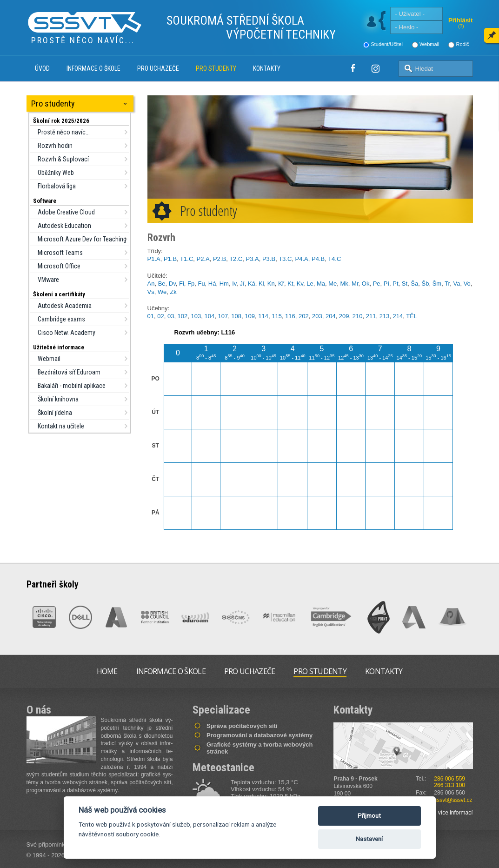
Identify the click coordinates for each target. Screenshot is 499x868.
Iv (234, 284)
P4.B (318, 259)
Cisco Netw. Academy (67, 333)
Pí (386, 284)
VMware (48, 280)
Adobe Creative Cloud (66, 212)
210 (358, 316)
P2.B (220, 259)
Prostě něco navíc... (64, 132)
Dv (172, 284)
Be (162, 284)
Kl (261, 284)
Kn (271, 284)
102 (183, 316)
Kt (290, 284)
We (162, 292)
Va (456, 284)
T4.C (334, 259)
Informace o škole (93, 68)
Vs (151, 292)
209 (344, 316)
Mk (344, 284)
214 (398, 316)
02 (160, 316)
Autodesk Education (64, 226)
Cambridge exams (61, 319)
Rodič (462, 44)
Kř (281, 284)
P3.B (269, 259)
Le (310, 284)
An (151, 284)
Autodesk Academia (65, 306)
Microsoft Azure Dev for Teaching (82, 239)
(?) (461, 26)
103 (196, 316)
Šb (426, 284)
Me (333, 284)
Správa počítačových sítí (242, 726)
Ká (252, 284)
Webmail (429, 44)
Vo (467, 284)
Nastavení (369, 839)
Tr (447, 284)
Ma (321, 284)
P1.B (170, 259)
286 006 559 (449, 779)
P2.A (203, 259)
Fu (201, 284)
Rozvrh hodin (55, 146)
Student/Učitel (386, 44)
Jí (242, 284)
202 (304, 316)
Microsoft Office (59, 266)
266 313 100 (449, 785)
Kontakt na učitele (61, 426)
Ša (414, 284)
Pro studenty (216, 68)
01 (151, 316)
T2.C (236, 259)
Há (212, 284)
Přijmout (369, 816)
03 (171, 316)
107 (223, 316)
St (405, 284)
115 (277, 316)
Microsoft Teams (60, 253)
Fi (182, 284)
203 (317, 316)
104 (209, 316)
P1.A (154, 259)
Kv (300, 284)
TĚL (412, 316)
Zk (173, 292)
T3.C (285, 259)
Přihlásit (461, 20)
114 (263, 316)
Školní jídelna (55, 413)
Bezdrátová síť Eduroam (69, 372)
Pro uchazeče (158, 68)
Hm (224, 284)
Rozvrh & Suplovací (63, 159)
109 (250, 316)
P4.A (302, 259)
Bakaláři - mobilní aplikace (72, 386)
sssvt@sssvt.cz (453, 800)
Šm (437, 284)
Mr (355, 284)
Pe (377, 284)
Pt (395, 284)
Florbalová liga (57, 186)
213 (385, 316)
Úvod (42, 68)
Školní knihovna (58, 399)
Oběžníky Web (56, 173)
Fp (191, 284)
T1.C (186, 259)
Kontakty (267, 68)
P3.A (253, 259)
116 (290, 316)
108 (236, 316)
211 (371, 316)
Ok (366, 284)
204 (331, 316)
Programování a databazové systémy (259, 735)
